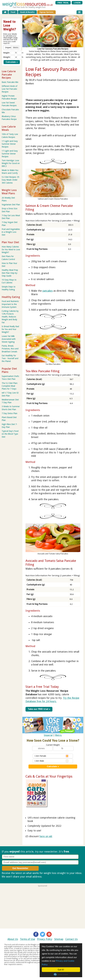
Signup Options (46, 12)
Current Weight (53, 745)
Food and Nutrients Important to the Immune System (10, 304)
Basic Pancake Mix (10, 82)
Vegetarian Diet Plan (11, 205)
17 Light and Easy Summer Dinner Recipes (10, 144)
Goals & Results (27, 12)
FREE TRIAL (63, 3)
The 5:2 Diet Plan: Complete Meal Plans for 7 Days (10, 386)
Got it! (61, 970)
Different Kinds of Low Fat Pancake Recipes (9, 89)
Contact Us (71, 939)
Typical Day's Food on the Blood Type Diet (10, 434)
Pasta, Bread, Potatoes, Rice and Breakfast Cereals (10, 349)
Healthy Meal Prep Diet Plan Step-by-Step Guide (10, 273)
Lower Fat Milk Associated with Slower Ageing (9, 339)
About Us (13, 939)
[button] (8, 48)
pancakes (48, 291)
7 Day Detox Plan (9, 413)
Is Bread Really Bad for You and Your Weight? (10, 329)
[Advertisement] (42, 907)
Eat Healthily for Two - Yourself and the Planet (10, 358)
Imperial (48, 735)
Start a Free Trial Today (42, 687)
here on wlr (46, 836)
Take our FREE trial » (39, 709)
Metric (58, 735)
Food (13, 12)
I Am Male (52, 761)
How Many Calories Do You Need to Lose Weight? (11, 250)
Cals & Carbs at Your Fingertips (49, 776)
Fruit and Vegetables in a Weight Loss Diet (11, 232)
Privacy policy (50, 877)
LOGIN (77, 3)
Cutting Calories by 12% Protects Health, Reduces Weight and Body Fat (10, 317)
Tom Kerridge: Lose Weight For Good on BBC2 (11, 163)
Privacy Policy (45, 939)
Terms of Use (28, 939)
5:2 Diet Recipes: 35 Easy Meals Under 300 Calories (10, 180)
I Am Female (52, 756)
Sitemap (59, 939)
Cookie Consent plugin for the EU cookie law (61, 974)
